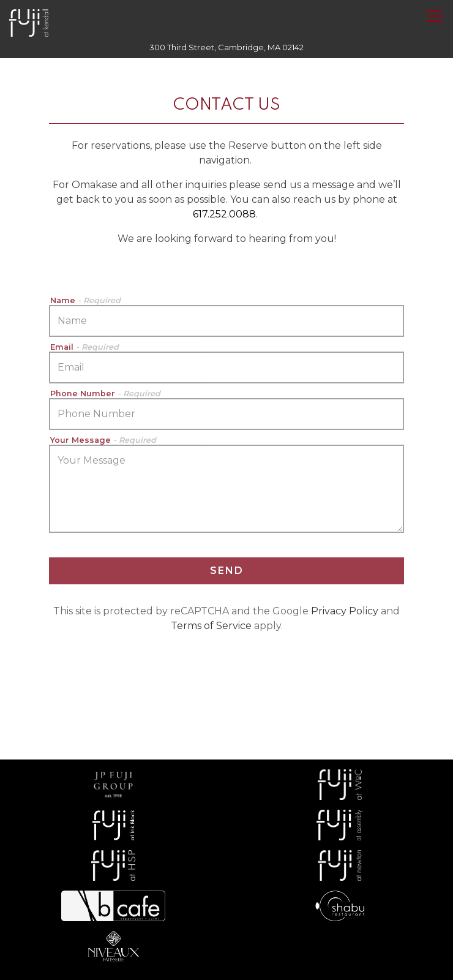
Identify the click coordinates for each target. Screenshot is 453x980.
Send (227, 571)
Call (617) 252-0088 (226, 911)
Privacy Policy (345, 611)
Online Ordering (297, 965)
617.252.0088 (224, 214)
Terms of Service (211, 626)
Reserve (227, 939)
